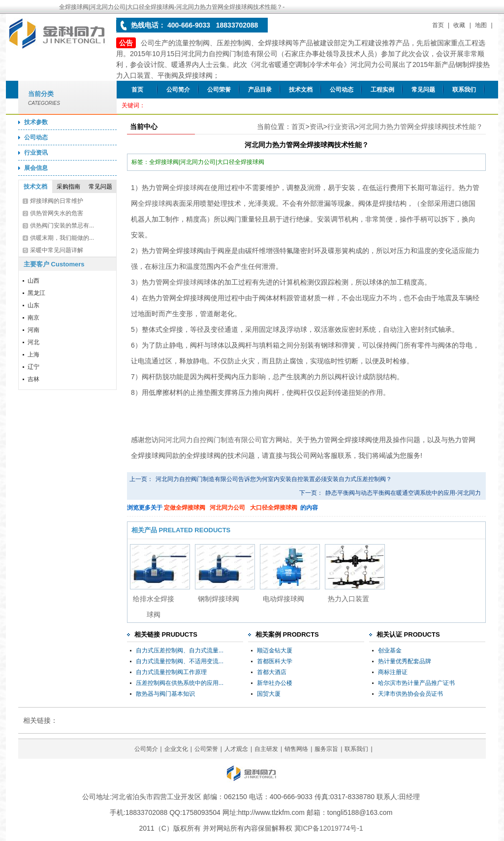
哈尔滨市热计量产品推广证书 (416, 683)
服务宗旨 (326, 749)
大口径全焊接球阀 (274, 508)
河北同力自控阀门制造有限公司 (214, 440)
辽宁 (33, 367)
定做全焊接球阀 (185, 508)
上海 (33, 355)
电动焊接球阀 (283, 599)
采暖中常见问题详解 (57, 250)
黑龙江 (36, 293)
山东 (33, 305)
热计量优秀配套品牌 (405, 661)
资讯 (316, 127)
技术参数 (36, 122)
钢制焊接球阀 (219, 599)
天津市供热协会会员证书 (410, 694)
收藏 (459, 25)
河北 (33, 342)
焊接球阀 (190, 188)
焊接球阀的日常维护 (57, 201)
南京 (33, 318)
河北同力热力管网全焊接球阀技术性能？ (421, 127)
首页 (438, 25)
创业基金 (390, 650)
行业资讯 (36, 153)
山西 (33, 281)
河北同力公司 (227, 508)
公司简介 (178, 90)
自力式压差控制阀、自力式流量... (180, 650)
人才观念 (236, 749)
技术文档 (301, 90)
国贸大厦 (269, 694)
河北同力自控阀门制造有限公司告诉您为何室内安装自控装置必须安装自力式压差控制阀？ (274, 479)
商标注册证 (393, 672)
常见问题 (423, 90)
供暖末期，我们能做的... (62, 238)
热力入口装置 (348, 599)
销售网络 (296, 749)
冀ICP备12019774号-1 (329, 828)
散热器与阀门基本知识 (165, 694)
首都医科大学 (275, 661)
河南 (33, 330)
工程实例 (382, 90)
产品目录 (260, 90)
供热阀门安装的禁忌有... (62, 226)
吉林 (33, 379)
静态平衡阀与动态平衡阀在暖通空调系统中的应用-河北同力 (403, 493)
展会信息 (36, 168)
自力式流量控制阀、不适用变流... (180, 661)
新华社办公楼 (275, 683)
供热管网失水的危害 (57, 213)
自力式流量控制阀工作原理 (171, 672)
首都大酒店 (272, 672)
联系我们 (464, 90)
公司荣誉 (219, 90)
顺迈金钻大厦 (275, 650)
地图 (481, 25)
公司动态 (342, 90)
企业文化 (176, 749)
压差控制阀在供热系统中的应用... (180, 683)
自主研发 (266, 749)
